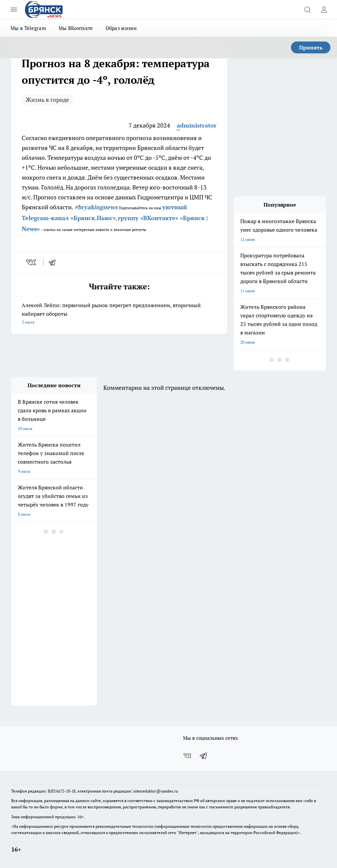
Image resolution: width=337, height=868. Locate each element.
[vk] (32, 262)
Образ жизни (121, 28)
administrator (197, 125)
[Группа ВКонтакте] (187, 756)
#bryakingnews (96, 207)
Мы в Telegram (28, 28)
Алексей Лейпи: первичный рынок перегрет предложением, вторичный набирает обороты (119, 314)
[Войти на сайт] (324, 10)
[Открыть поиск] (307, 10)
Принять (311, 47)
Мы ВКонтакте (76, 28)
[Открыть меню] (14, 10)
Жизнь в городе (47, 100)
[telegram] (54, 262)
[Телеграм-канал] (204, 756)
